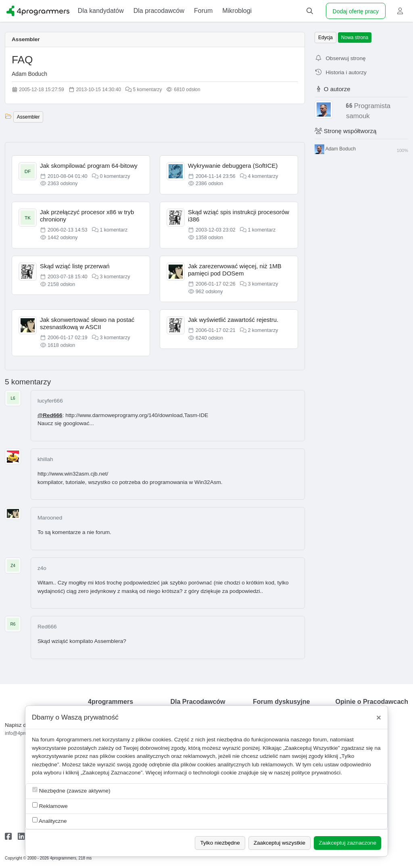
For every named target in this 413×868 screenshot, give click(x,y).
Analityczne (50, 821)
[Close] (379, 718)
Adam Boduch (29, 74)
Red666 (47, 627)
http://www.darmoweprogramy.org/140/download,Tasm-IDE (137, 415)
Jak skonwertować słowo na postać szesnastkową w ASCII (87, 323)
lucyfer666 (50, 401)
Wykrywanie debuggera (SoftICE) (233, 166)
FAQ (22, 60)
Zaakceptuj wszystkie (280, 843)
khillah (45, 459)
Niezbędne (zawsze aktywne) (71, 790)
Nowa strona (355, 38)
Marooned (50, 518)
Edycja (325, 38)
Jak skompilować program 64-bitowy (89, 166)
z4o (42, 568)
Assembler (26, 39)
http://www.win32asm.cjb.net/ (73, 474)
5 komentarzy (144, 90)
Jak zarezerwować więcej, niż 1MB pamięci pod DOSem (235, 270)
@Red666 (50, 415)
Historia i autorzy (341, 72)
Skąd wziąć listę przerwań (75, 266)
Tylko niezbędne (220, 843)
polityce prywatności (316, 773)
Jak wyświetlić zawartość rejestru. (233, 320)
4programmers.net (78, 740)
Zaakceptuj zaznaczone (347, 843)
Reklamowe (50, 806)
